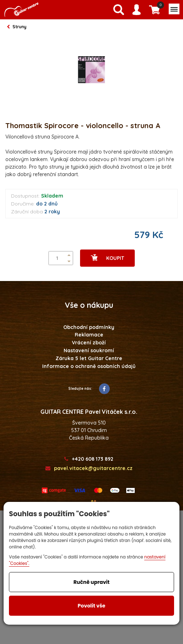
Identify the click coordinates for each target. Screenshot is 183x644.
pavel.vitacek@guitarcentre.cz (89, 468)
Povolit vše (91, 606)
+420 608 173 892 (89, 459)
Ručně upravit (91, 582)
